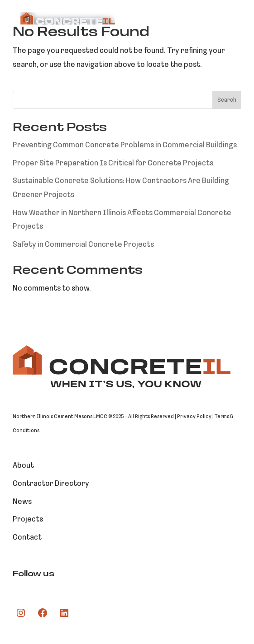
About (23, 466)
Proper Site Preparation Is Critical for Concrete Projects (113, 163)
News (22, 502)
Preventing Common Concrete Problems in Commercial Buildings (125, 145)
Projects (28, 519)
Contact (27, 538)
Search (227, 100)
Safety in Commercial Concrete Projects (83, 245)
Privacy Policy (194, 417)
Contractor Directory (51, 484)
